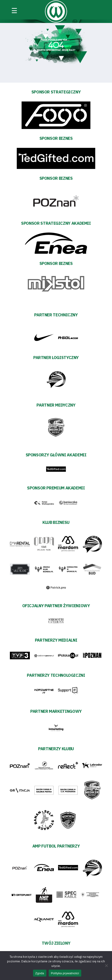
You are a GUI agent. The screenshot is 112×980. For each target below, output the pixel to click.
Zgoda (40, 973)
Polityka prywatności (65, 973)
